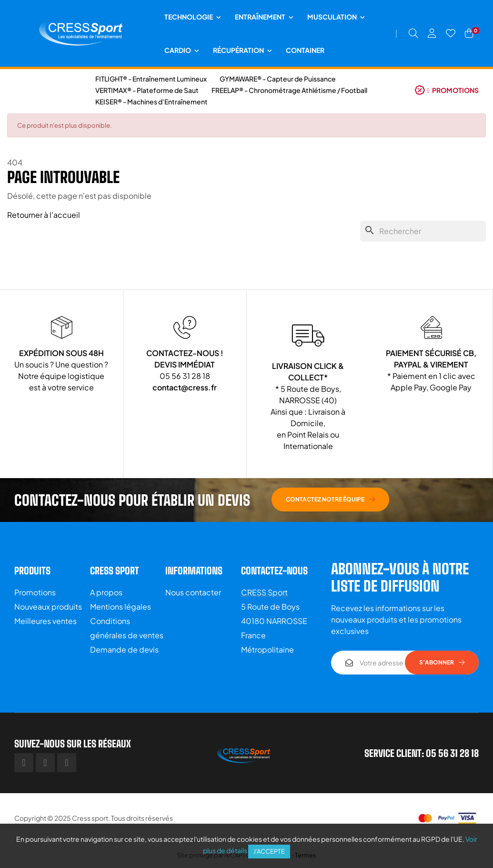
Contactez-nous (274, 571)
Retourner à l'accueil (44, 215)
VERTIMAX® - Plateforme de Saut (147, 90)
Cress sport (90, 818)
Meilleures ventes (45, 621)
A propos (106, 592)
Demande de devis (124, 649)
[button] (447, 90)
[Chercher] (423, 231)
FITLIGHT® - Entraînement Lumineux (151, 79)
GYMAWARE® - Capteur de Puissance (278, 79)
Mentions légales (121, 607)
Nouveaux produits (48, 607)
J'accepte (269, 851)
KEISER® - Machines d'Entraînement (151, 102)
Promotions (35, 592)
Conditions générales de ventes (127, 628)
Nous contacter (193, 592)
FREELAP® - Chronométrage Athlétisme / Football (289, 90)
